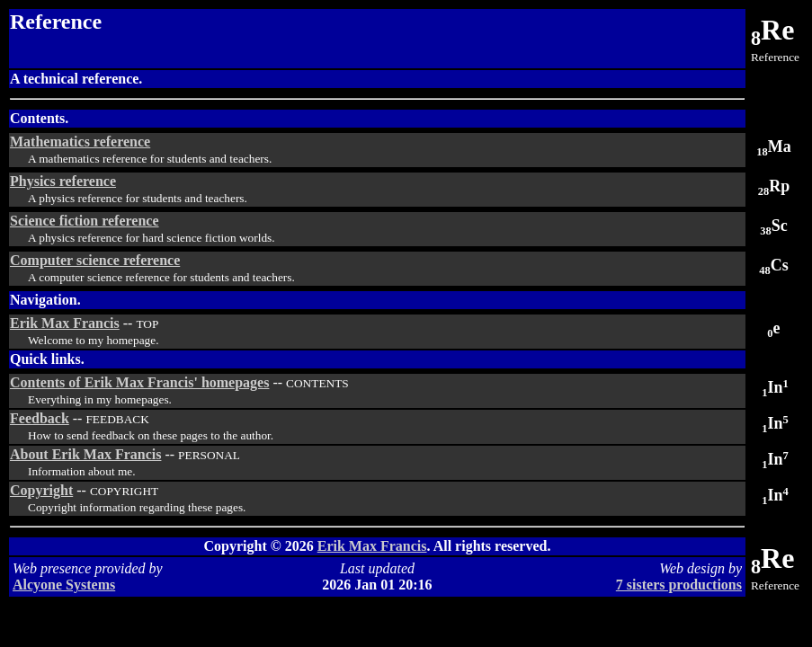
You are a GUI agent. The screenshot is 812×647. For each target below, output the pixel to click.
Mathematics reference (80, 142)
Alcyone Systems (64, 585)
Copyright (41, 490)
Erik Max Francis (65, 323)
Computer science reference (95, 260)
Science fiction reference (85, 221)
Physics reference (63, 181)
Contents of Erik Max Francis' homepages (139, 382)
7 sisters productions (679, 585)
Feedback (40, 418)
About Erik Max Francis (85, 454)
